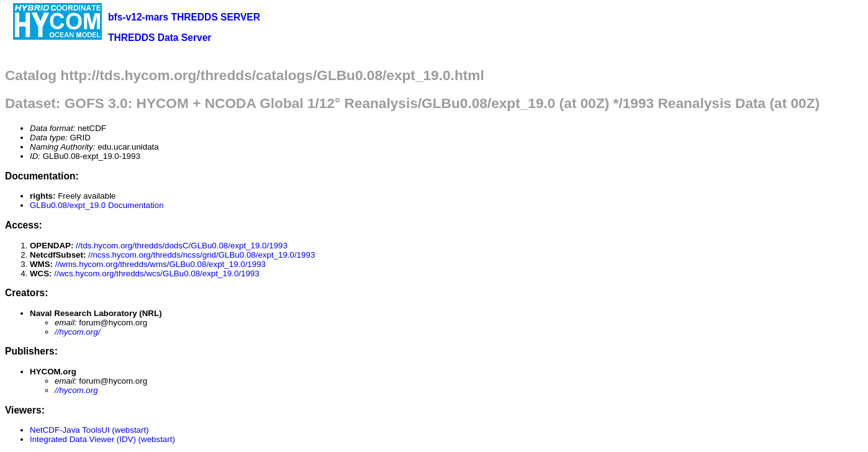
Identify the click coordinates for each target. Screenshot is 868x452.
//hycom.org (76, 390)
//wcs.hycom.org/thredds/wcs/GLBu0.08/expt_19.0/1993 (156, 273)
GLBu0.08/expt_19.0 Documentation (97, 205)
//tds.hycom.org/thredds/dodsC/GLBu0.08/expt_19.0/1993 (182, 246)
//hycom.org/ (77, 332)
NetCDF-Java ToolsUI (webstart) (89, 430)
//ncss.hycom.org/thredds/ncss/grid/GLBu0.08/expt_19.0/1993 (201, 255)
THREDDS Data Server (160, 38)
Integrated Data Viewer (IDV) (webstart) (102, 439)
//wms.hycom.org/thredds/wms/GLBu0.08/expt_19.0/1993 (160, 264)
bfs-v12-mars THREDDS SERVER (184, 17)
